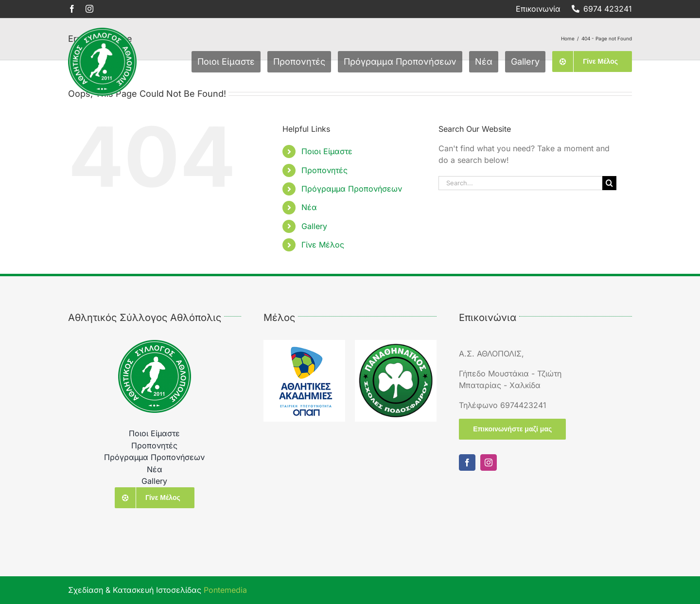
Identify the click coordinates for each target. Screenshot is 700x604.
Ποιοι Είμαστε (327, 151)
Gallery (314, 226)
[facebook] (72, 9)
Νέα (309, 207)
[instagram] (89, 9)
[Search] (609, 183)
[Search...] (521, 183)
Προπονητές (324, 170)
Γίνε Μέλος (323, 245)
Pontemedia (225, 590)
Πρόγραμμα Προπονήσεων (352, 189)
